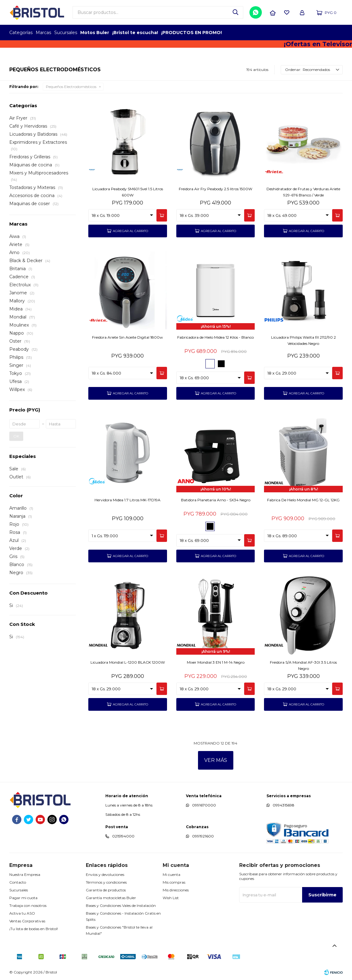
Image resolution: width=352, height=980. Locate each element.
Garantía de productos (106, 890)
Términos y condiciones (106, 882)
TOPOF (272, 33)
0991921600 (203, 836)
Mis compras (174, 882)
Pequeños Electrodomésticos (71, 87)
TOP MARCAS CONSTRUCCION (306, 33)
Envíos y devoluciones (105, 875)
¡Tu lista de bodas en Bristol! (34, 929)
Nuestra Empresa (25, 875)
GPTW (338, 33)
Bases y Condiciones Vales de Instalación (121, 905)
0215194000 (123, 836)
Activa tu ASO (22, 913)
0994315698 (284, 805)
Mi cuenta (172, 875)
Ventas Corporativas (27, 921)
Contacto (18, 882)
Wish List (171, 898)
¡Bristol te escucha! (135, 33)
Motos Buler (95, 33)
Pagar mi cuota (23, 898)
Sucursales (66, 33)
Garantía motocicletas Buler (111, 898)
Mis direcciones (176, 890)
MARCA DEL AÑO (323, 33)
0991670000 (204, 805)
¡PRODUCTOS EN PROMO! (191, 33)
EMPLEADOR (289, 33)
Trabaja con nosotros (28, 905)
